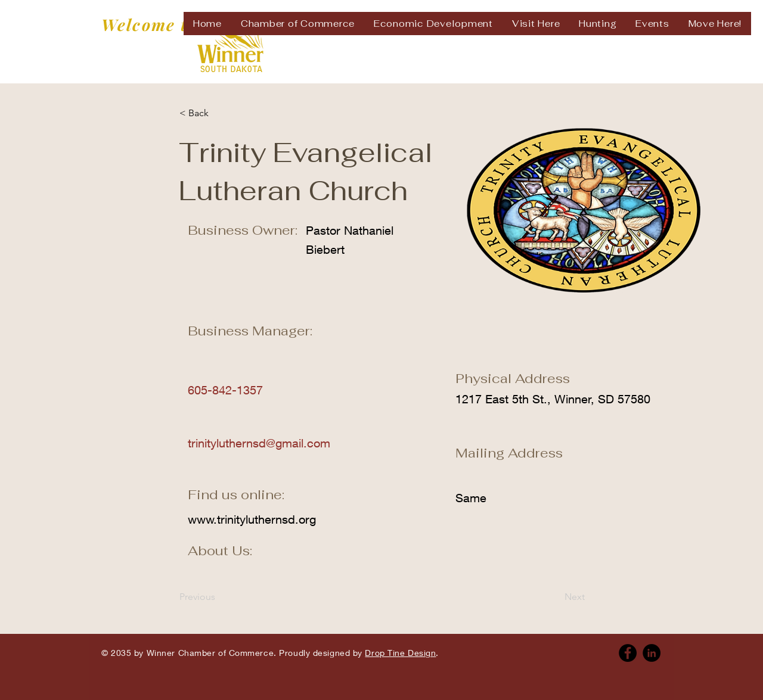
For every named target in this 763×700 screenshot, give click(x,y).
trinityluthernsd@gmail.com (259, 443)
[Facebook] (628, 653)
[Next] (555, 597)
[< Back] (219, 113)
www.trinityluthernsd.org (252, 519)
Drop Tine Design (400, 653)
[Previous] (219, 597)
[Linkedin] (652, 653)
